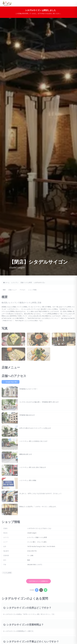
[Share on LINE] (46, 590)
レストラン (15, 282)
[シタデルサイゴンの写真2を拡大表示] (39, 339)
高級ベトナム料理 (26, 282)
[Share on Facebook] (37, 590)
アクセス (22, 290)
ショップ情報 (32, 290)
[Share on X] (41, 590)
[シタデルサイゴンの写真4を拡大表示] (13, 354)
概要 (4, 290)
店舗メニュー (13, 290)
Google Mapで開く (11, 382)
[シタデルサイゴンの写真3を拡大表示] (64, 339)
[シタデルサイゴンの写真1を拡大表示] (13, 339)
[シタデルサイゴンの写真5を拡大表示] (39, 354)
